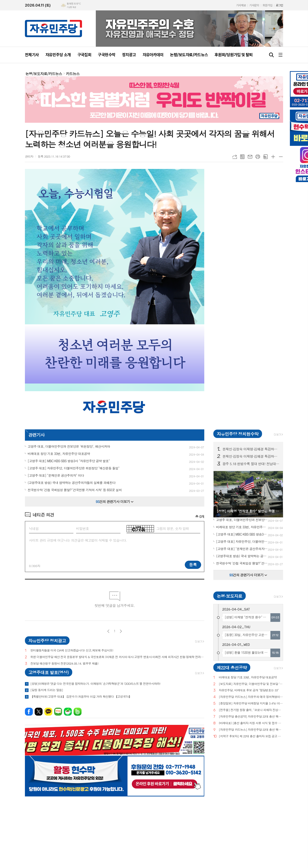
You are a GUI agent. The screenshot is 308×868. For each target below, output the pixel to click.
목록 (242, 157)
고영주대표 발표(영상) (48, 672)
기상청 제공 (71, 7)
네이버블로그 (58, 712)
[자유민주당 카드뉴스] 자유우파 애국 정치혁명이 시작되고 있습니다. (251, 697)
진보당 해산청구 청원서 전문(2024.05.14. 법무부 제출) (64, 664)
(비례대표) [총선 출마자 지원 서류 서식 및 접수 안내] (251, 723)
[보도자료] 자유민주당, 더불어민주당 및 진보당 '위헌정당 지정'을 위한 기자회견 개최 (251, 684)
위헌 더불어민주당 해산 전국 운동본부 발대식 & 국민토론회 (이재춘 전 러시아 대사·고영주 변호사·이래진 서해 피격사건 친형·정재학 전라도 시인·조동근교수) (117, 657)
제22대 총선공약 (232, 667)
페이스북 (29, 712)
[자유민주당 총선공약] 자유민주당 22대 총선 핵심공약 (251, 717)
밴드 (78, 712)
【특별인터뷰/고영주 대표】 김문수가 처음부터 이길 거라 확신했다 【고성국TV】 (81, 697)
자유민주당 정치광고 (47, 641)
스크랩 (265, 157)
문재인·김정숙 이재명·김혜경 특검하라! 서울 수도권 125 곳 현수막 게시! (251, 449)
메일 (250, 157)
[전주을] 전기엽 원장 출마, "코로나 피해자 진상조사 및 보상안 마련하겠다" (251, 710)
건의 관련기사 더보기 (115, 501)
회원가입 (267, 5)
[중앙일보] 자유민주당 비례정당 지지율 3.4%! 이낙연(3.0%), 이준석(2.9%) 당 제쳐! (251, 703)
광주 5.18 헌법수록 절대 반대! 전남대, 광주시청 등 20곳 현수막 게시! (251, 464)
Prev (219, 494)
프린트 (258, 157)
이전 (108, 631)
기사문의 (254, 5)
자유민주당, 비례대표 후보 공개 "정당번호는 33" (249, 690)
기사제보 (241, 5)
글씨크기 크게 (273, 157)
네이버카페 (68, 712)
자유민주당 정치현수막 (238, 434)
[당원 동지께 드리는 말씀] (47, 690)
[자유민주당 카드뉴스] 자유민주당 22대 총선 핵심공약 (251, 730)
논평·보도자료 (229, 596)
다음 (121, 631)
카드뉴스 (73, 74)
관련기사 (36, 435)
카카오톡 (48, 712)
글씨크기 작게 (281, 157)
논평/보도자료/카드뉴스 (44, 74)
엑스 (39, 712)
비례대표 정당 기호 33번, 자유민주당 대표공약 (248, 677)
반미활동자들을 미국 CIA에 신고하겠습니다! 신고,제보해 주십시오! (72, 650)
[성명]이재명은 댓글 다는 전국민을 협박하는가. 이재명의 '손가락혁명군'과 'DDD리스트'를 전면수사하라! (95, 684)
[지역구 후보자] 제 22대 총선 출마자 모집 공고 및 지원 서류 (251, 736)
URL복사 (235, 157)
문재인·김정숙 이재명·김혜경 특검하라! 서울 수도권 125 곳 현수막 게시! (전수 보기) (251, 456)
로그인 (279, 5)
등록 (193, 565)
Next (277, 494)
